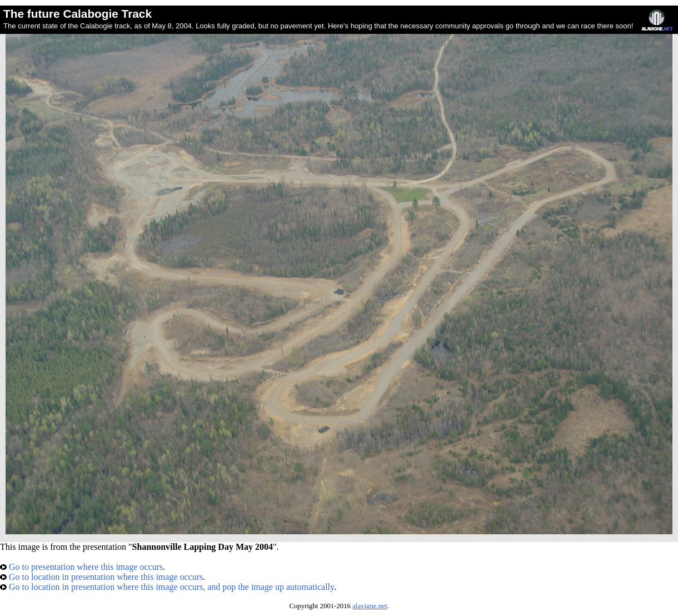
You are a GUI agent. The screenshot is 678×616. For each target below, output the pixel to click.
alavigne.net (370, 606)
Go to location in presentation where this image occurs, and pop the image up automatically (167, 587)
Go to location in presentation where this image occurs (101, 577)
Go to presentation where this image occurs (81, 567)
